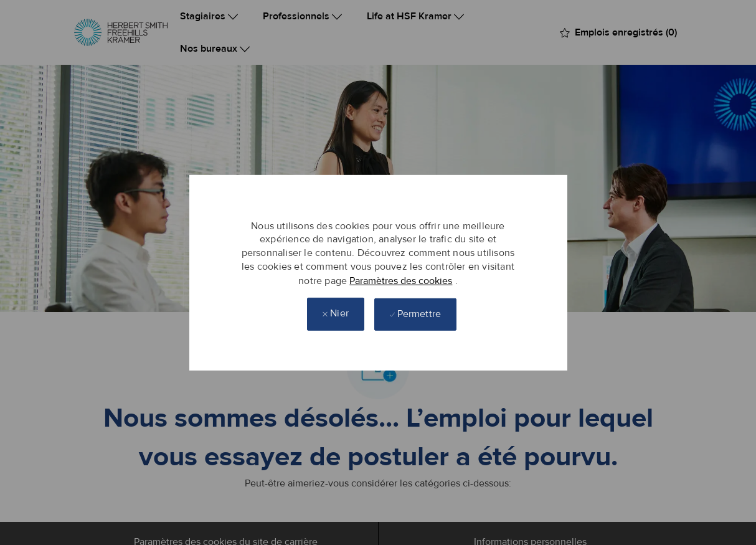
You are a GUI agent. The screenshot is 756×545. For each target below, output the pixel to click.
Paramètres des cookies (401, 280)
